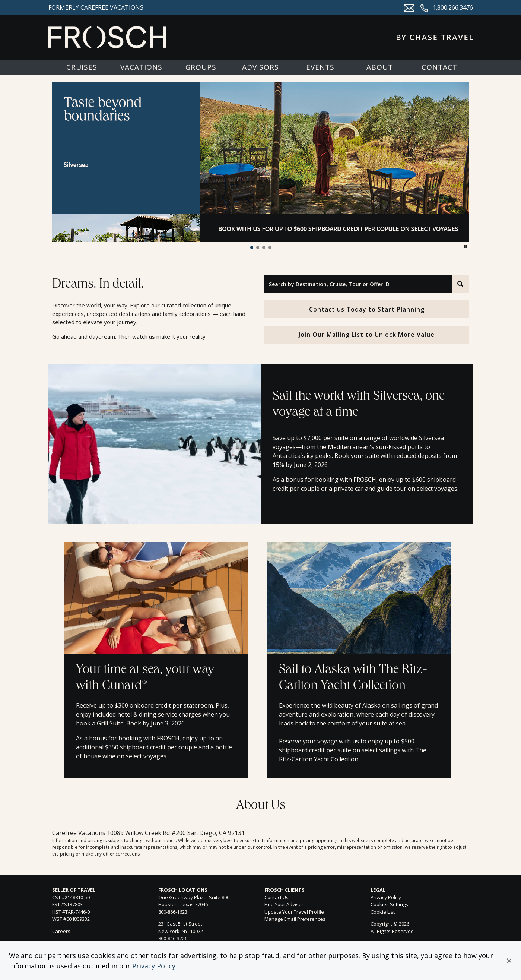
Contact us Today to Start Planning (367, 309)
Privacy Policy (154, 966)
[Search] (460, 284)
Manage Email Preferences (295, 919)
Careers (61, 931)
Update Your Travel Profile (294, 912)
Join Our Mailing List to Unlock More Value (367, 335)
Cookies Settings (389, 905)
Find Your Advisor (284, 904)
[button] (509, 961)
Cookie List (383, 912)
